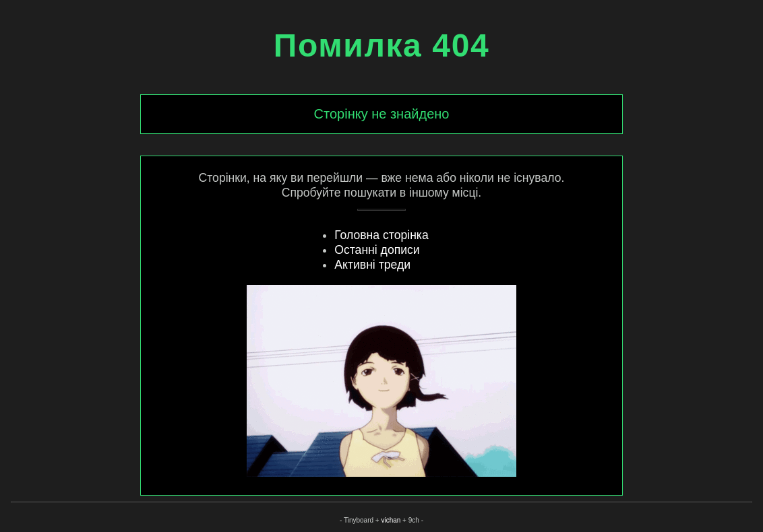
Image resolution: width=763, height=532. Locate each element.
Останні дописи (377, 250)
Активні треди (372, 265)
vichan (391, 520)
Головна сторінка (381, 235)
